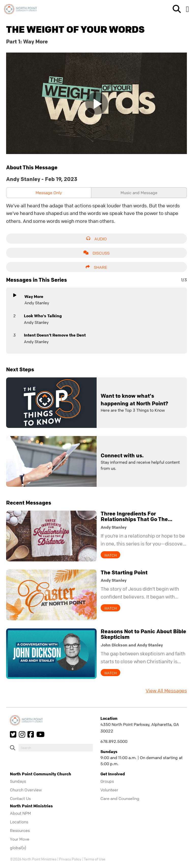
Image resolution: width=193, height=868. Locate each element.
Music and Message (139, 193)
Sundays (18, 781)
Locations (19, 822)
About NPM (20, 813)
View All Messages (166, 691)
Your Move (20, 839)
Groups (107, 781)
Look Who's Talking (43, 316)
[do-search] (56, 748)
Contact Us (20, 798)
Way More (34, 296)
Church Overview (26, 790)
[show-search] (175, 9)
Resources (20, 830)
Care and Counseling (120, 798)
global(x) (18, 848)
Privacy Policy (70, 859)
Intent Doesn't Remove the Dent (55, 335)
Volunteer (109, 790)
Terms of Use (95, 859)
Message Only (49, 193)
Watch (110, 555)
